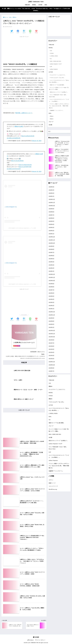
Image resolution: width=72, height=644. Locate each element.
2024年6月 (51, 256)
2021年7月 (51, 343)
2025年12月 (52, 200)
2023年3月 (51, 303)
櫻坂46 (39, 352)
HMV (43, 356)
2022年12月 (52, 312)
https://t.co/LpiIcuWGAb (17, 161)
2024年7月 (51, 253)
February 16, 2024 (37, 141)
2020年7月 (51, 371)
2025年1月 (51, 234)
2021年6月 (51, 346)
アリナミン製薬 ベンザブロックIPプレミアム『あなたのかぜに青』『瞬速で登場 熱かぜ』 (59, 106)
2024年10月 (52, 243)
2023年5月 (51, 296)
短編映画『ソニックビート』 (57, 110)
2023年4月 (51, 300)
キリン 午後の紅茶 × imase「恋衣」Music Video (58, 96)
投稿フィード (52, 483)
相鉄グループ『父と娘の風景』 (57, 85)
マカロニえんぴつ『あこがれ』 (57, 78)
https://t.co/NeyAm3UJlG (28, 136)
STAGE (52, 53)
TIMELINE (27, 5)
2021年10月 (52, 337)
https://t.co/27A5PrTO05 (25, 167)
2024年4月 (51, 262)
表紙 (20, 356)
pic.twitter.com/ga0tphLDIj (14, 138)
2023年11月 (52, 278)
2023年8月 (51, 287)
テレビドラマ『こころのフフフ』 (58, 75)
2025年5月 (51, 221)
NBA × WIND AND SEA (56, 61)
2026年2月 (51, 193)
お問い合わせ (30, 640)
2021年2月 (51, 359)
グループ (51, 122)
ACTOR (40, 5)
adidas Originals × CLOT (56, 64)
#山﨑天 (21, 127)
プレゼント (37, 356)
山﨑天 (8, 356)
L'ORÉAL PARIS (54, 56)
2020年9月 (51, 368)
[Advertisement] (24, 48)
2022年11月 (52, 315)
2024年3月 (51, 265)
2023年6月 (51, 293)
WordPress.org (53, 490)
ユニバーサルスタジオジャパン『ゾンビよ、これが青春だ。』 (59, 100)
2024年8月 (51, 250)
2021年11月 (52, 334)
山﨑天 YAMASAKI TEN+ (36, 2)
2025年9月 (51, 209)
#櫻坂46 (17, 127)
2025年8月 (51, 212)
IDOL (46, 5)
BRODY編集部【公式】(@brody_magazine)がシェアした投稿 (22, 228)
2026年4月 (51, 187)
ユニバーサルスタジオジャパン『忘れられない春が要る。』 (59, 81)
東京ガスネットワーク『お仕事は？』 (59, 92)
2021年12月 (52, 331)
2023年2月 (51, 306)
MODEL (34, 5)
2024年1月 (51, 271)
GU (51, 59)
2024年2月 (51, 268)
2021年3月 (51, 356)
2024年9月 (51, 246)
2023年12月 (52, 275)
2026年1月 (51, 197)
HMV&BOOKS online (39, 358)
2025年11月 (52, 203)
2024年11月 (52, 240)
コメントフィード (53, 486)
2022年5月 (51, 325)
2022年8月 (51, 321)
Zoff (51, 67)
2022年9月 (51, 318)
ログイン (51, 480)
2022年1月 (51, 328)
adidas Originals (54, 69)
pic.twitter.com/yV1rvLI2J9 (14, 169)
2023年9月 (51, 284)
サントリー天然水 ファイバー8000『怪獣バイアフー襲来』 (59, 89)
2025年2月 (51, 231)
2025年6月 (51, 218)
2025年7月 (51, 215)
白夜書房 (30, 356)
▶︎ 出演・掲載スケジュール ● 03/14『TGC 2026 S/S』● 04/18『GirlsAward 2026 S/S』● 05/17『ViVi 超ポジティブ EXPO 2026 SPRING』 (36, 10)
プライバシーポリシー (40, 640)
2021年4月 (51, 353)
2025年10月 (52, 206)
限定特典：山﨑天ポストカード (24, 113)
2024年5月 (51, 259)
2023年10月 (52, 281)
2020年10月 (52, 365)
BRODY (25, 356)
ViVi (51, 51)
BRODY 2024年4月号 (27, 358)
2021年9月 (51, 340)
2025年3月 (51, 228)
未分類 (50, 125)
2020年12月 (52, 362)
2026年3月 (51, 190)
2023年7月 (51, 290)
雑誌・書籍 (14, 356)
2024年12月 (52, 237)
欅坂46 (52, 116)
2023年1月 (51, 309)
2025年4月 (51, 225)
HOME (36, 637)
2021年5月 (51, 349)
